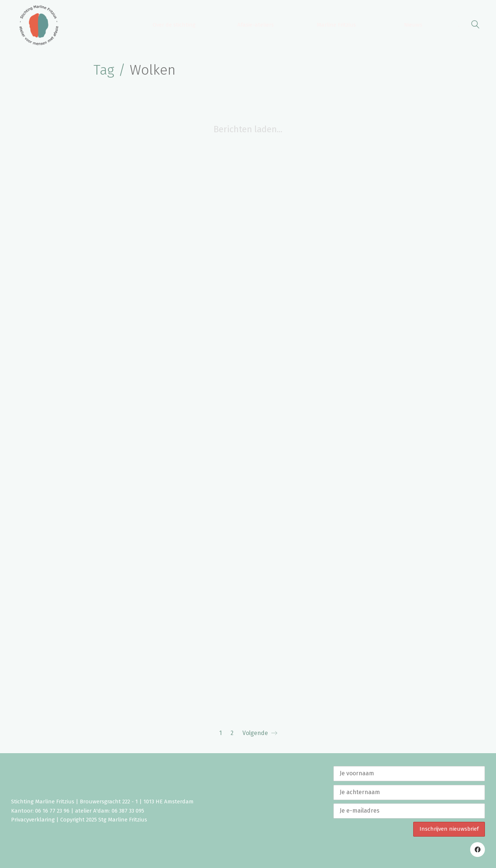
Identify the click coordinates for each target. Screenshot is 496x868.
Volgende (260, 733)
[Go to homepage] (39, 25)
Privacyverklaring (33, 820)
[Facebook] (478, 850)
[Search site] (475, 26)
